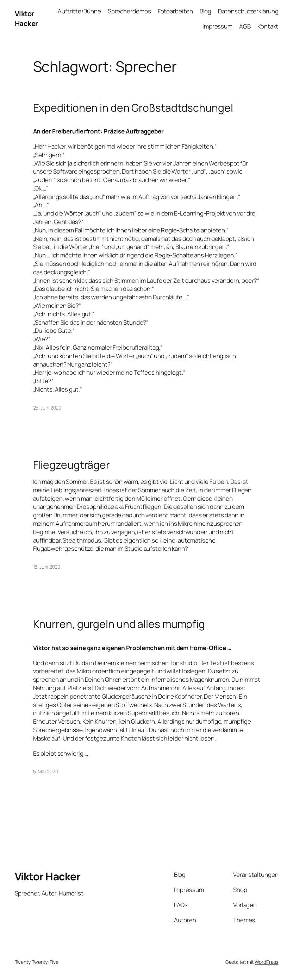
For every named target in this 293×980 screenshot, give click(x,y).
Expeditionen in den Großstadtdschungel (133, 108)
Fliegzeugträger (72, 465)
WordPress (266, 962)
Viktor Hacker (26, 18)
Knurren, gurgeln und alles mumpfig (119, 624)
